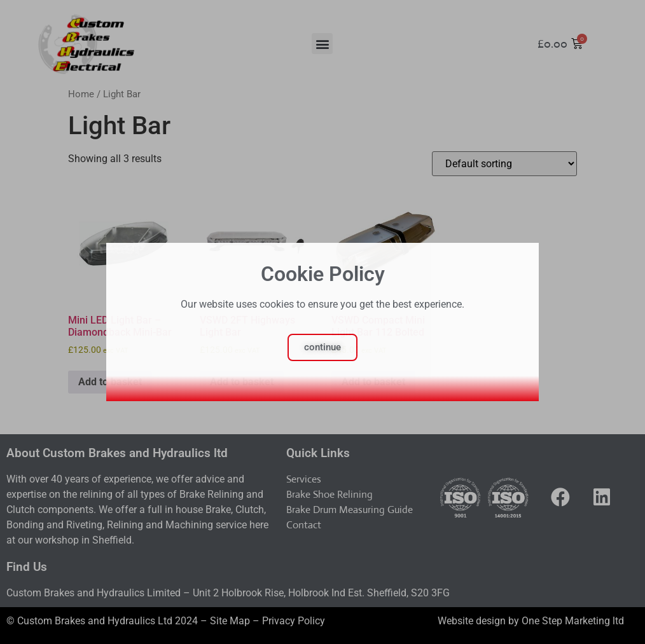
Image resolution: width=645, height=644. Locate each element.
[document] (322, 322)
